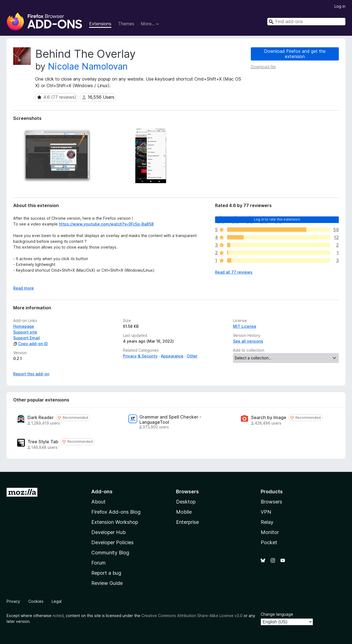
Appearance (172, 356)
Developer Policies (112, 542)
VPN (266, 512)
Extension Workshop (115, 522)
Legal (57, 601)
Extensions (100, 24)
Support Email (27, 338)
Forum (98, 563)
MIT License (245, 326)
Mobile (184, 512)
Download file (263, 67)
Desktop (186, 502)
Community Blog (110, 553)
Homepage (24, 326)
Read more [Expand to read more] (24, 288)
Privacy (13, 601)
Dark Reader (41, 418)
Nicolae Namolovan (88, 66)
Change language (277, 614)
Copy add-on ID (31, 344)
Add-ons (102, 492)
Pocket (269, 542)
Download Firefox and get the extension (295, 54)
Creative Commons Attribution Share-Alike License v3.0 (192, 616)
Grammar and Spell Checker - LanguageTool (170, 420)
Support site (25, 332)
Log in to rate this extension (277, 219)
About (98, 502)
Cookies (36, 601)
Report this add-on (31, 374)
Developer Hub (108, 532)
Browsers (271, 502)
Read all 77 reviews (234, 272)
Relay (267, 522)
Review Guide (107, 583)
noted (58, 616)
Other (192, 356)
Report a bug (106, 573)
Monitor (270, 532)
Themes (126, 24)
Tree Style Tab (43, 442)
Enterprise (187, 522)
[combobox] (306, 22)
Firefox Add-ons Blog (116, 512)
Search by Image (269, 418)
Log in (340, 6)
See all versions (248, 341)
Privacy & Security (140, 356)
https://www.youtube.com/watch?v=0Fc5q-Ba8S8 (106, 224)
